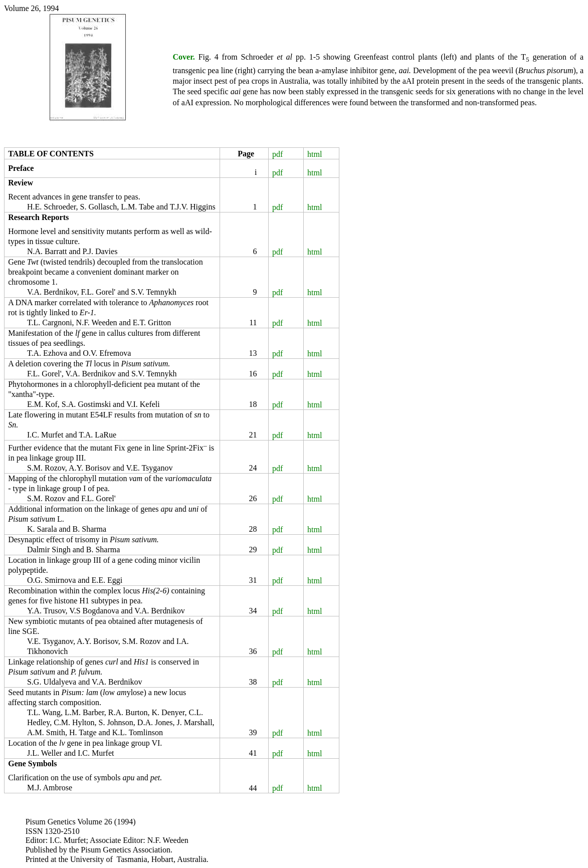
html (315, 154)
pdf (277, 154)
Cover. (184, 57)
